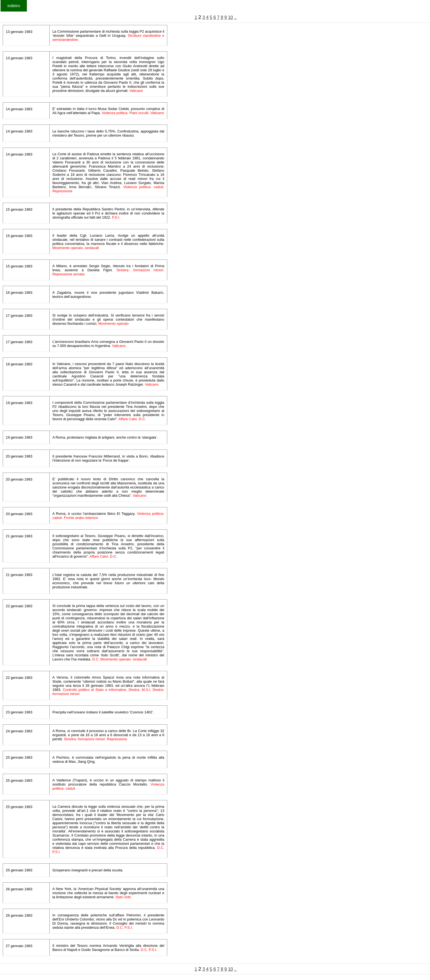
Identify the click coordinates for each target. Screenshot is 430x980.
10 (231, 17)
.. (235, 17)
